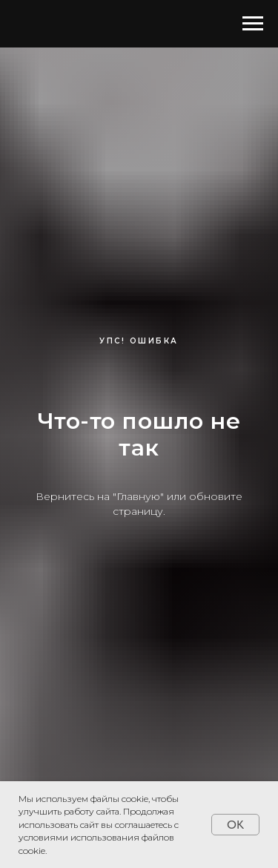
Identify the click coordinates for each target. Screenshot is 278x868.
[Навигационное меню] (253, 24)
